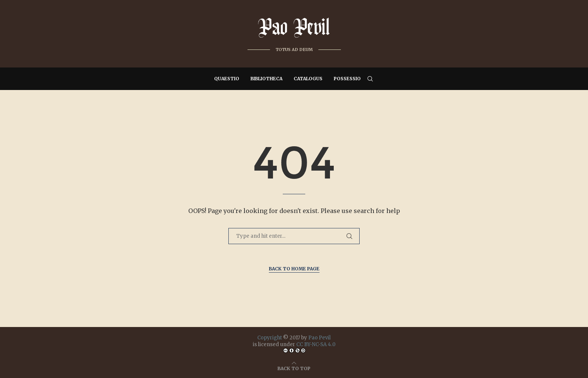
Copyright (270, 338)
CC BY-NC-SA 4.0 (316, 344)
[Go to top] (294, 368)
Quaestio (227, 79)
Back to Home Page (294, 269)
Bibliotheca (266, 79)
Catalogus (308, 79)
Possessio (347, 79)
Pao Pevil (319, 338)
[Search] (370, 79)
